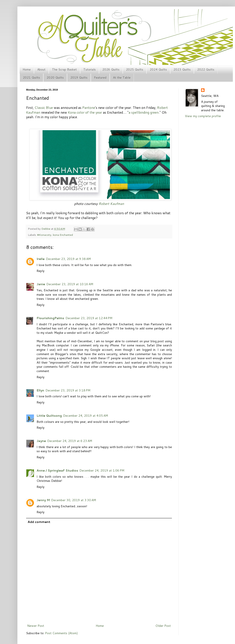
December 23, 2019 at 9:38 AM (68, 259)
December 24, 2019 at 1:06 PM (102, 470)
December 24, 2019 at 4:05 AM (86, 416)
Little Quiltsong (49, 416)
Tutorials (90, 69)
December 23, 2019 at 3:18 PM (68, 390)
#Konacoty (44, 235)
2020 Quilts (55, 78)
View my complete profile (203, 116)
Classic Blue (44, 108)
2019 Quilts (79, 78)
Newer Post (36, 626)
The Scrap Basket (64, 69)
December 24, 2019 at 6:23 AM (70, 441)
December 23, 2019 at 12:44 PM (89, 318)
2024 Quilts (158, 69)
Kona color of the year (85, 112)
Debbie (46, 229)
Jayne (41, 441)
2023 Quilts (182, 69)
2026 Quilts (111, 69)
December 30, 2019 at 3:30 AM (74, 500)
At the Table (122, 78)
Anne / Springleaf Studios (57, 470)
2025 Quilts (135, 69)
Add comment (39, 522)
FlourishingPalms (50, 318)
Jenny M (43, 500)
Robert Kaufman (111, 204)
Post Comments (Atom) (61, 633)
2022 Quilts (206, 69)
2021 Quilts (31, 78)
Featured (100, 78)
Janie (41, 284)
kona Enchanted (63, 235)
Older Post (163, 626)
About (41, 69)
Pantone (89, 108)
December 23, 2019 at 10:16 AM (70, 284)
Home (27, 69)
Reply (40, 271)
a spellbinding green (144, 112)
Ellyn (40, 390)
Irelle (41, 259)
